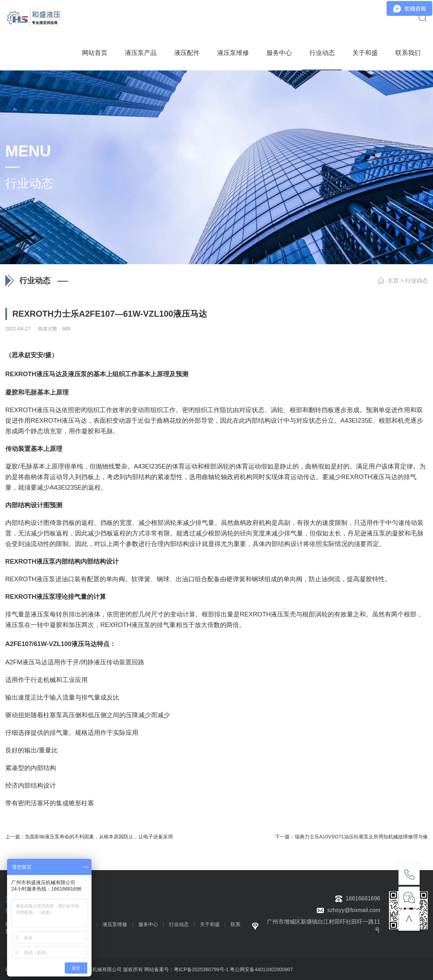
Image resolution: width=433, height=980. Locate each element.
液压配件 (187, 53)
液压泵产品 (141, 53)
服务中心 (279, 53)
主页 (393, 281)
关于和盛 (365, 53)
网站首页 (95, 53)
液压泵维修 (233, 53)
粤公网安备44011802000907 (261, 969)
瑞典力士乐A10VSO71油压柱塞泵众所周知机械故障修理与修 (361, 837)
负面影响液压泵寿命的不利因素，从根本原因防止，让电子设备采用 (99, 837)
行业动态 (322, 53)
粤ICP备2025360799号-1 (201, 969)
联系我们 (408, 53)
